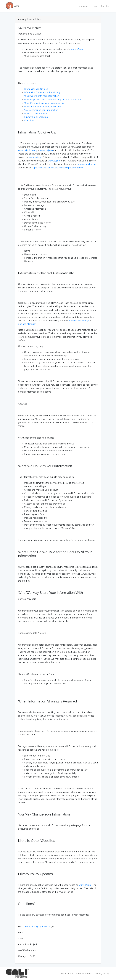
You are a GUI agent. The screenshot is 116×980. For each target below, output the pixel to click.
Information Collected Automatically (42, 92)
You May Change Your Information (41, 110)
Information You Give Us (36, 89)
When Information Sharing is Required (43, 106)
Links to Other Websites (36, 113)
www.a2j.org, (77, 49)
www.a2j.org (46, 150)
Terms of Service (84, 974)
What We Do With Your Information (42, 96)
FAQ (70, 974)
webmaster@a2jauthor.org (38, 927)
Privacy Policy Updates (36, 117)
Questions (29, 120)
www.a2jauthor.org (27, 150)
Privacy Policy (102, 974)
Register (105, 6)
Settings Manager (27, 324)
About (63, 974)
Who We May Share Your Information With (45, 103)
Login (95, 6)
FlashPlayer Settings (79, 320)
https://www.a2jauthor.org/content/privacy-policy (57, 168)
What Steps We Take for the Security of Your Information (52, 99)
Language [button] (83, 6)
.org (12, 6)
